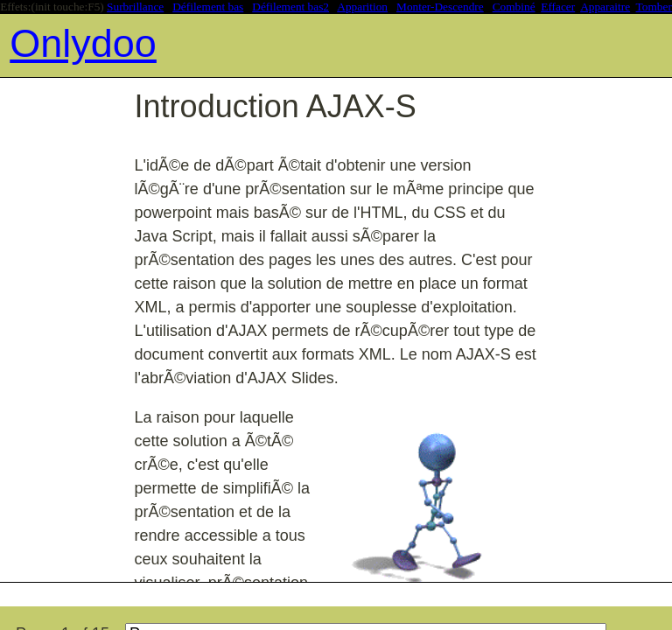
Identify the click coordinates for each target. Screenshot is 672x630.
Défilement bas (208, 7)
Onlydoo (83, 43)
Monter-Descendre (440, 7)
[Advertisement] (318, 593)
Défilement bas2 (290, 7)
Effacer (558, 7)
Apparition (362, 7)
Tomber (654, 7)
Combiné (514, 7)
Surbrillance (135, 7)
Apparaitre (605, 7)
